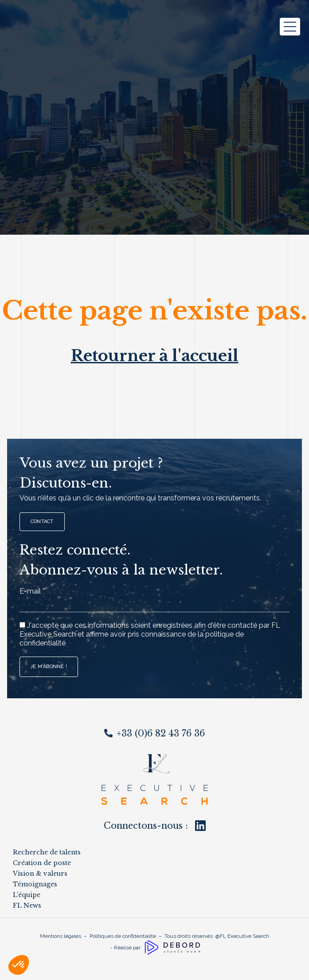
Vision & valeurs (40, 874)
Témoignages (35, 884)
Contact (42, 521)
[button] (19, 965)
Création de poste (42, 863)
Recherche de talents (47, 852)
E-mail (32, 591)
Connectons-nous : (155, 826)
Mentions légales (61, 936)
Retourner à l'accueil (155, 356)
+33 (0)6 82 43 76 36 (154, 733)
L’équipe (27, 895)
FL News (27, 905)
